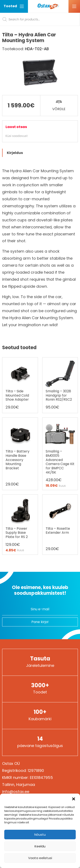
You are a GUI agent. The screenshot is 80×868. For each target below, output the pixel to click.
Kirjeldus (15, 153)
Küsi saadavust (17, 136)
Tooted (14, 6)
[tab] (40, 153)
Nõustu (40, 835)
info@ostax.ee (16, 792)
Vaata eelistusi (40, 858)
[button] (74, 799)
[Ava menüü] (74, 6)
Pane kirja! (40, 622)
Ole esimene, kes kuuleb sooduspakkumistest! (40, 590)
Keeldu (40, 846)
